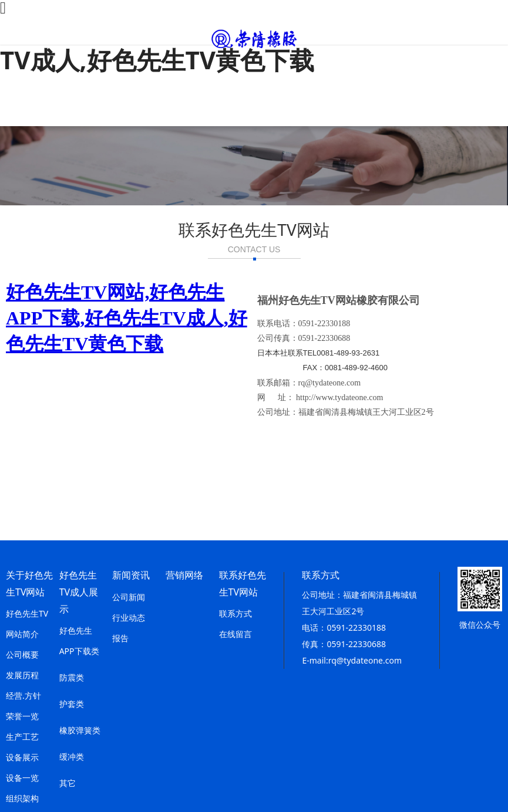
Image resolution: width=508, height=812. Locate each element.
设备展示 (22, 757)
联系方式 (236, 613)
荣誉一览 (22, 716)
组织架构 (22, 798)
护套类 (72, 704)
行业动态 (129, 618)
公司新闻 (129, 597)
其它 (68, 783)
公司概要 (22, 654)
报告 (120, 638)
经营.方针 (23, 696)
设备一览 (22, 778)
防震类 (72, 677)
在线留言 (236, 634)
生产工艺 (22, 737)
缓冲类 (72, 757)
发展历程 (22, 675)
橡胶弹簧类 (80, 730)
